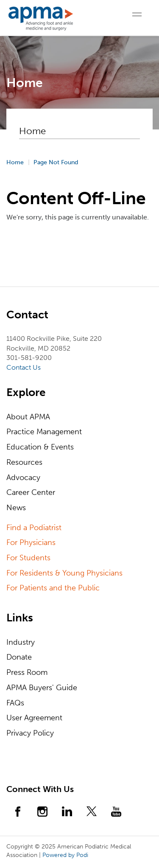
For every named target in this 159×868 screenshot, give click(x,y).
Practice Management (44, 432)
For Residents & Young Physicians (64, 573)
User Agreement (34, 718)
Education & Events (40, 447)
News (16, 508)
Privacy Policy (30, 733)
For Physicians (31, 542)
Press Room (27, 672)
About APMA (28, 417)
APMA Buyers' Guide (42, 688)
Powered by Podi (65, 855)
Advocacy (23, 478)
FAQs (15, 703)
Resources (24, 462)
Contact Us (24, 367)
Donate (19, 657)
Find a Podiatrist (34, 528)
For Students (28, 558)
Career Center (31, 492)
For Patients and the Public (53, 588)
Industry (21, 642)
